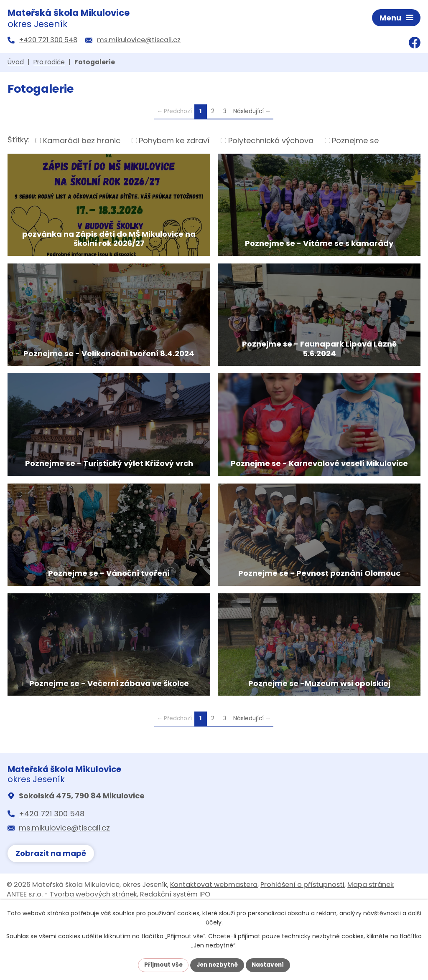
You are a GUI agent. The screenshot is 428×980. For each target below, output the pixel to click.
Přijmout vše (161, 965)
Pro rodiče (49, 64)
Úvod (16, 64)
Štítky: (19, 141)
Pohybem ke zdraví (174, 142)
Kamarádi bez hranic (82, 142)
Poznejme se (355, 142)
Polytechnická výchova (271, 142)
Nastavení (270, 965)
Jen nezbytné (217, 965)
